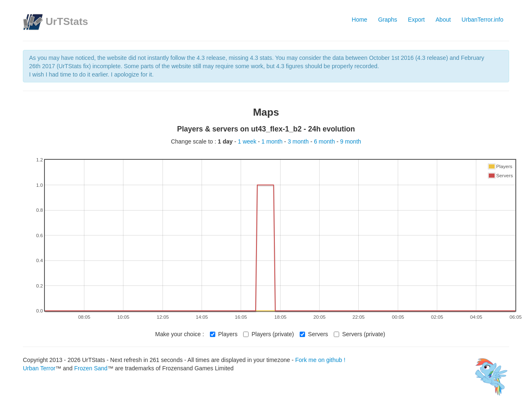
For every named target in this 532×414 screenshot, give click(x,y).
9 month (351, 141)
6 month (325, 141)
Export (416, 20)
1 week (248, 141)
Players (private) (268, 334)
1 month (273, 141)
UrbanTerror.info (483, 20)
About (443, 20)
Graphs (388, 20)
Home (359, 20)
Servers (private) (359, 334)
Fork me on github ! (320, 360)
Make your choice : (180, 334)
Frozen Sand (91, 368)
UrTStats (67, 21)
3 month (299, 141)
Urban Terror (39, 368)
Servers (314, 334)
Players (224, 334)
